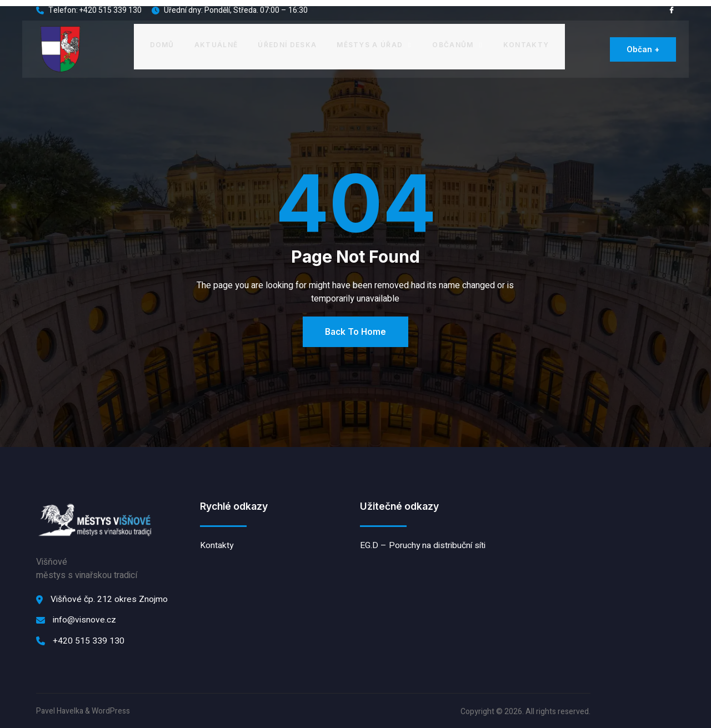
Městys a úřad (375, 44)
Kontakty (525, 44)
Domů (162, 44)
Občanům (457, 44)
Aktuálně (217, 44)
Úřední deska (288, 44)
